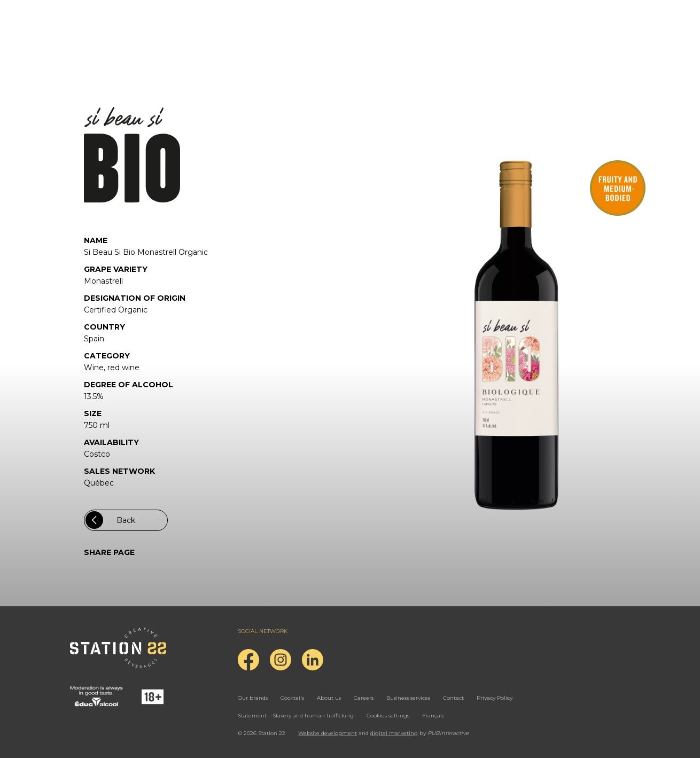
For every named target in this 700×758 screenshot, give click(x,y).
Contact (453, 698)
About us (329, 698)
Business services (408, 698)
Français (433, 716)
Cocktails (292, 698)
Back (110, 520)
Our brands (253, 698)
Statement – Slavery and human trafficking (296, 716)
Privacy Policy (495, 698)
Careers (364, 698)
